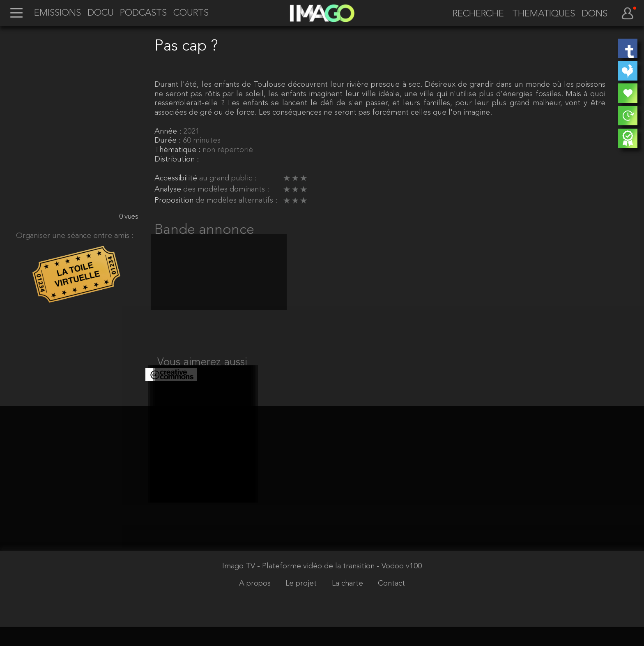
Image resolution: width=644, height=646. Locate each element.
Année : (169, 132)
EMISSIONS (57, 14)
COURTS (191, 14)
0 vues (129, 217)
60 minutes (202, 141)
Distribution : (177, 160)
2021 (191, 132)
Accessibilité (177, 179)
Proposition (175, 201)
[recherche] (474, 14)
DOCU (101, 14)
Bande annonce (204, 230)
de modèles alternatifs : (236, 201)
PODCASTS (143, 14)
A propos (256, 603)
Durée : (169, 141)
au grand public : (228, 179)
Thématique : (178, 150)
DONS (595, 14)
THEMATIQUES (544, 14)
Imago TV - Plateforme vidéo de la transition (299, 586)
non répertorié (228, 150)
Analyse (169, 190)
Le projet (302, 603)
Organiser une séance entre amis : (75, 236)
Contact (391, 603)
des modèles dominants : (226, 190)
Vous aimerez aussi (202, 372)
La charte (348, 603)
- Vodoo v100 (399, 586)
